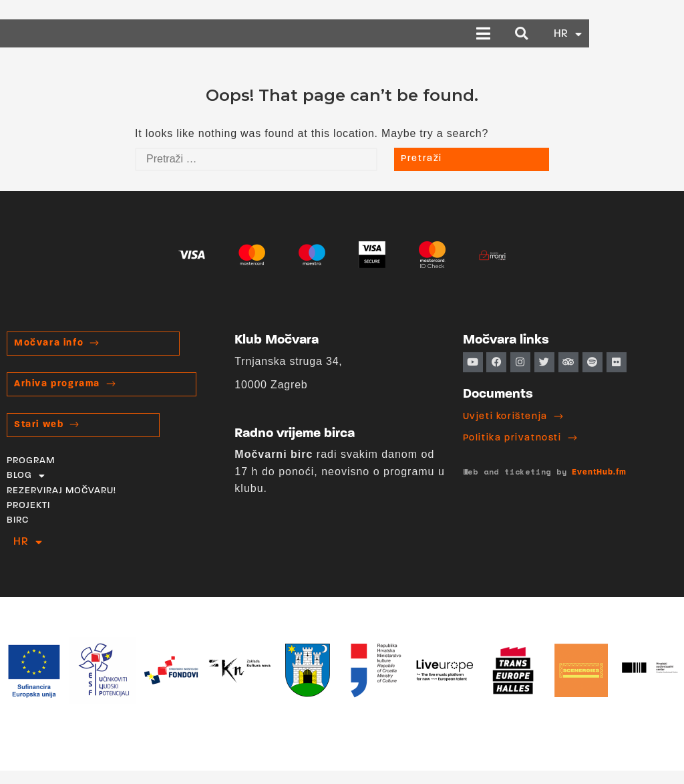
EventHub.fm (599, 473)
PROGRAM (31, 461)
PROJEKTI (28, 506)
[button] (579, 33)
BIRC (18, 520)
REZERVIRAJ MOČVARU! (61, 491)
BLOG (26, 476)
